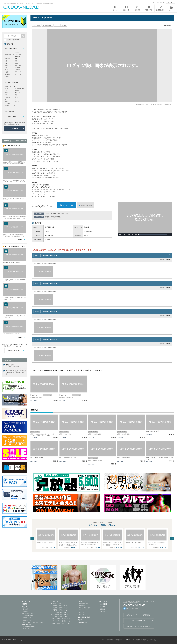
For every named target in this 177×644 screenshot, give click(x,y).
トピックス (102, 607)
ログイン (171, 2)
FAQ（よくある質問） (85, 608)
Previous (32, 539)
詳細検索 (15, 129)
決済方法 (81, 612)
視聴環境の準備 (83, 603)
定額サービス (103, 601)
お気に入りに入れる (87, 205)
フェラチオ (49, 214)
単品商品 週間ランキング (60, 606)
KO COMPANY (89, 231)
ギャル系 (17, 93)
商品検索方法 (83, 606)
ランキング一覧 (57, 603)
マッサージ (18, 74)
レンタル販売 (103, 604)
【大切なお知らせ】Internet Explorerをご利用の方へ (13, 366)
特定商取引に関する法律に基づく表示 (138, 626)
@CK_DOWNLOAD (132, 608)
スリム (7, 88)
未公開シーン (8, 72)
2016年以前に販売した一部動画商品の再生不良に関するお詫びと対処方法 (16, 372)
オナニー (17, 52)
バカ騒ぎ (17, 70)
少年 (6, 95)
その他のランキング (14, 350)
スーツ (7, 101)
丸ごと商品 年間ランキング (61, 617)
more (20, 240)
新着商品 (26, 609)
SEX (55, 214)
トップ (115, 10)
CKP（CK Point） (84, 610)
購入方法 (81, 614)
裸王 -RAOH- (49, 235)
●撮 (6, 61)
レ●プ (17, 63)
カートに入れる (68, 205)
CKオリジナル (27, 618)
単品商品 (26, 611)
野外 (16, 61)
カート (171, 10)
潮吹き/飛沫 (18, 65)
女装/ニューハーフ (10, 106)
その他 (7, 76)
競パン (17, 97)
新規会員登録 (160, 10)
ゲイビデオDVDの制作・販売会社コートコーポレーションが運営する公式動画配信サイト (28, 4)
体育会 (47, 217)
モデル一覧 (26, 629)
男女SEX (17, 57)
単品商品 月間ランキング (60, 608)
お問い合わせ (130, 615)
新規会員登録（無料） (84, 617)
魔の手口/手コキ (9, 54)
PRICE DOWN (27, 624)
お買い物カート (82, 623)
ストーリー (8, 63)
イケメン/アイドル (10, 86)
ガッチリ (7, 93)
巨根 (6, 90)
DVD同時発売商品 (28, 616)
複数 (59, 214)
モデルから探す (9, 112)
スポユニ (7, 97)
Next (172, 539)
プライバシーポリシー (138, 621)
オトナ (17, 99)
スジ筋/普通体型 (56, 217)
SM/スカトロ (8, 65)
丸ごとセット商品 (28, 613)
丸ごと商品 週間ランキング (61, 612)
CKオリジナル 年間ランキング (61, 623)
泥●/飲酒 (7, 74)
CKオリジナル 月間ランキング (61, 621)
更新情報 (102, 609)
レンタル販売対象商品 (29, 627)
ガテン (17, 101)
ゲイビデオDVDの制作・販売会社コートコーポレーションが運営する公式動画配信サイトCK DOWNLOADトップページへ (21, 7)
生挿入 (7, 68)
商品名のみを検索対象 (13, 40)
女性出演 (7, 59)
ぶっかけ (17, 68)
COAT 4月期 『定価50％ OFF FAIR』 (34, 622)
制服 (16, 95)
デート (7, 52)
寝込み (7, 70)
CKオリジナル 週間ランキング (61, 619)
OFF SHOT (65, 214)
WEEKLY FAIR (27, 620)
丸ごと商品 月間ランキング (61, 614)
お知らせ (102, 611)
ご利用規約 (146, 615)
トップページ (26, 601)
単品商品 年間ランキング (60, 610)
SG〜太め (8, 104)
